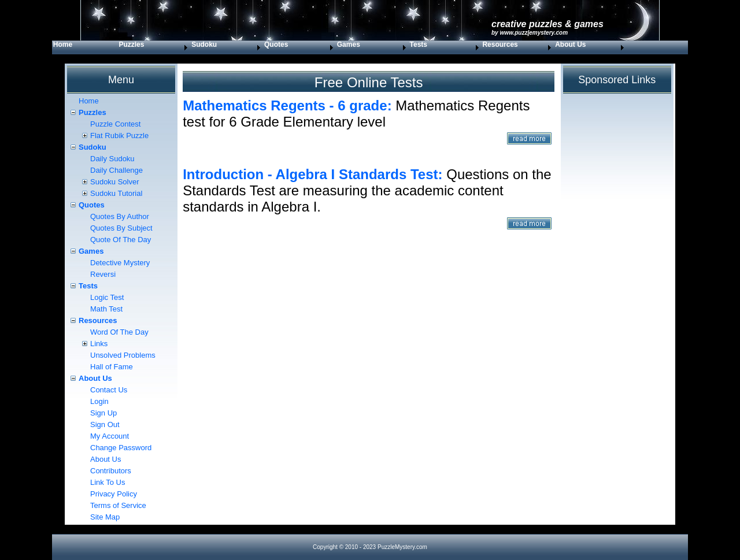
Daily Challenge (116, 170)
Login (99, 401)
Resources (500, 44)
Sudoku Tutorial (116, 193)
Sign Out (105, 424)
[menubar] (339, 47)
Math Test (106, 309)
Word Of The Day (119, 332)
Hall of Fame (112, 367)
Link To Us (108, 482)
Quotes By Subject (121, 228)
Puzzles (131, 44)
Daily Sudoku (112, 159)
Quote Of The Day (121, 240)
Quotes (276, 44)
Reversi (103, 274)
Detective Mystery (120, 263)
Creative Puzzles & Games (547, 24)
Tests (419, 44)
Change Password (121, 448)
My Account (110, 436)
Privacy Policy (114, 494)
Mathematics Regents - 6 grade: (287, 105)
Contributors (111, 471)
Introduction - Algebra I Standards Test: (312, 174)
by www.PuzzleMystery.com (530, 33)
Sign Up (103, 413)
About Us (570, 44)
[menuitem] (85, 47)
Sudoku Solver (115, 182)
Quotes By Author (120, 216)
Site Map (105, 517)
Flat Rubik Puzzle (119, 136)
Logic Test (107, 297)
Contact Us (109, 390)
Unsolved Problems (123, 355)
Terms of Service (118, 505)
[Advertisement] (369, 347)
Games (349, 44)
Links (99, 344)
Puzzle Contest (115, 124)
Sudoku (204, 44)
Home (63, 44)
